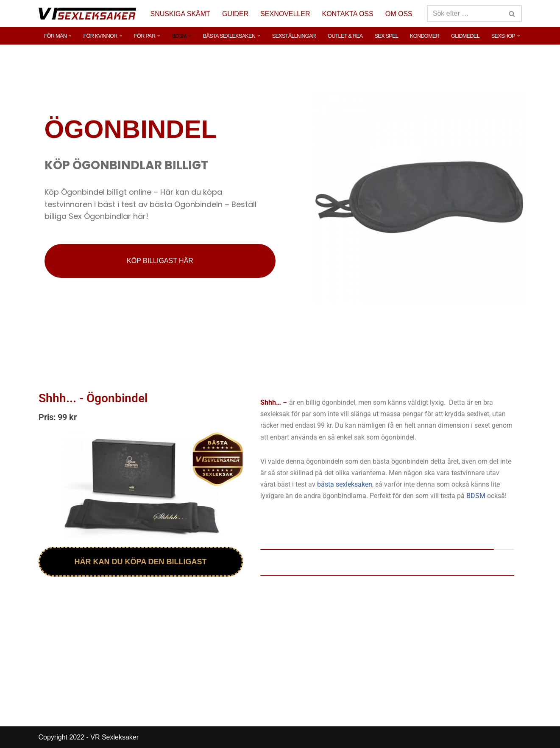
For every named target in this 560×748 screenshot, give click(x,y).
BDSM (476, 496)
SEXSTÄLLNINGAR (294, 36)
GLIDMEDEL (465, 36)
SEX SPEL (387, 36)
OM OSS (399, 14)
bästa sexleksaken (345, 484)
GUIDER (235, 14)
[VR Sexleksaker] (87, 13)
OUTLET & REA (345, 36)
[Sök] (465, 14)
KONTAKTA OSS (348, 14)
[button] (70, 36)
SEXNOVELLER (285, 14)
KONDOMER (425, 36)
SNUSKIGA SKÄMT (180, 14)
